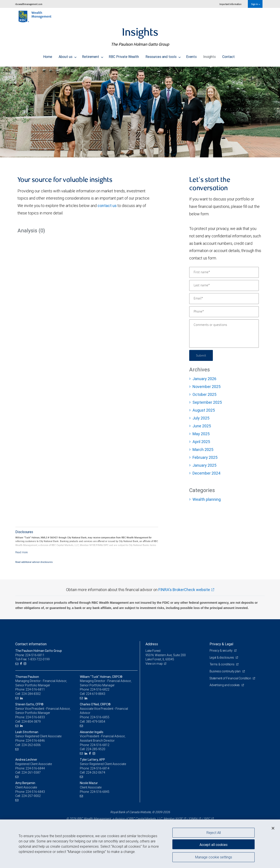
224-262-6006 (31, 745)
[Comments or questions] (224, 334)
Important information (230, 4)
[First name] (224, 272)
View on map (154, 664)
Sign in (256, 4)
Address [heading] (152, 644)
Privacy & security (221, 651)
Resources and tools (163, 56)
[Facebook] (22, 664)
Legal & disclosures (222, 658)
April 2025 (201, 442)
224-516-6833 (35, 717)
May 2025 (201, 434)
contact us (107, 206)
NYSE (179, 819)
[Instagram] (25, 664)
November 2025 (206, 387)
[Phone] (224, 312)
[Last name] (224, 285)
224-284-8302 (31, 694)
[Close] (273, 828)
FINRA (193, 819)
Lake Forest (153, 651)
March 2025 (203, 450)
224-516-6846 (35, 741)
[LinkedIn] (22, 698)
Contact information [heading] (31, 644)
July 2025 (201, 418)
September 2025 (207, 402)
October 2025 (204, 394)
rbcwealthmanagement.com (29, 4)
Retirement (93, 56)
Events (191, 56)
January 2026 (204, 379)
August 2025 (204, 410)
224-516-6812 (100, 745)
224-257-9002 (31, 796)
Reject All (214, 833)
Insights (209, 56)
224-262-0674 (96, 772)
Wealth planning (207, 499)
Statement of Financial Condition (231, 678)
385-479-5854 (96, 722)
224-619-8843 (96, 694)
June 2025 (202, 426)
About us (68, 56)
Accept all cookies (213, 844)
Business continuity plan (226, 671)
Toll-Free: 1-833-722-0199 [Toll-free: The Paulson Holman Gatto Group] (33, 659)
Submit (202, 355)
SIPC (207, 819)
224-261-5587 (31, 772)
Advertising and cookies (225, 685)
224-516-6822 (100, 689)
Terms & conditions (223, 664)
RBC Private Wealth (124, 56)
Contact (228, 56)
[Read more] (22, 552)
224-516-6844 (35, 768)
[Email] (224, 299)
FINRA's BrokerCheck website (184, 590)
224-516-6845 (100, 792)
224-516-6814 (100, 768)
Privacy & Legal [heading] (221, 644)
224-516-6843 (35, 792)
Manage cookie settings (214, 858)
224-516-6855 (100, 717)
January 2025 (204, 465)
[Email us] (17, 664)
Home (48, 56)
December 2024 (206, 473)
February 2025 (205, 457)
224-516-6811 (35, 689)
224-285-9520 (96, 749)
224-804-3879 (31, 722)
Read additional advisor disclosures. (34, 562)
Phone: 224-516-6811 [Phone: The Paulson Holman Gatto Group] (30, 655)
